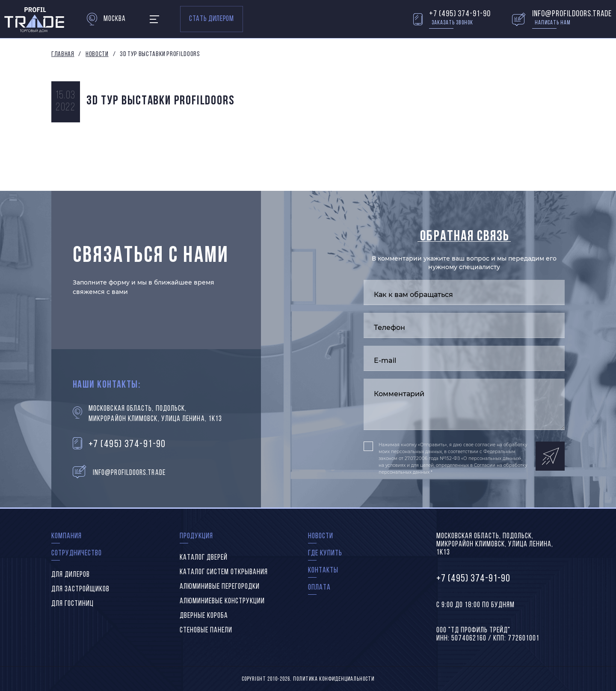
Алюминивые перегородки (220, 587)
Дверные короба (204, 616)
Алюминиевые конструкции (222, 601)
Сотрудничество (77, 553)
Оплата (319, 588)
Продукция (196, 536)
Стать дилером (212, 19)
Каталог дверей (204, 558)
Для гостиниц (73, 604)
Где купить (325, 553)
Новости (97, 54)
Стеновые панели (206, 630)
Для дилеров (71, 575)
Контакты (323, 571)
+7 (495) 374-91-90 (460, 14)
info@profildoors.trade (572, 14)
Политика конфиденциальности (334, 679)
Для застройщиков (80, 589)
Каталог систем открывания (224, 572)
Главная (63, 54)
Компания (67, 536)
